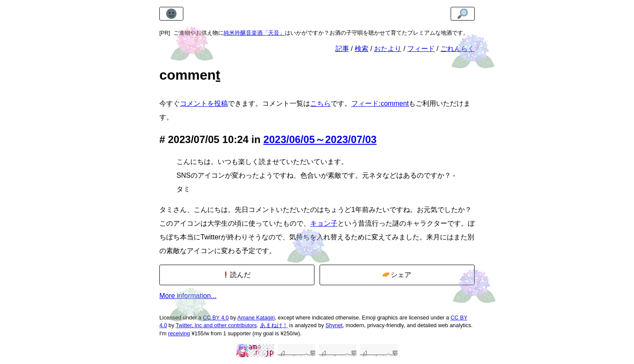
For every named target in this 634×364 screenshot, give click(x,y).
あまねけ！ (274, 325)
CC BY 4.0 (216, 318)
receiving (179, 333)
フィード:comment (380, 103)
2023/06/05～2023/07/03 (320, 139)
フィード (421, 49)
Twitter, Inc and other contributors (216, 325)
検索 (362, 49)
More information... (188, 296)
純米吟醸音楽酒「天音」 (254, 33)
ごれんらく (458, 49)
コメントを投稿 (204, 103)
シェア (397, 275)
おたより (388, 49)
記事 (342, 49)
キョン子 (324, 223)
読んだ (237, 275)
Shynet (334, 325)
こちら (320, 103)
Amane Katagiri (256, 318)
